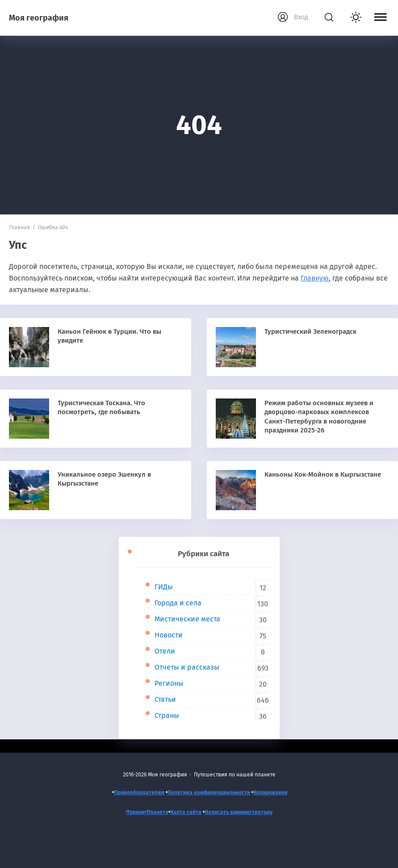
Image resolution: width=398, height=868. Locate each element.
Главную (315, 278)
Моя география (39, 18)
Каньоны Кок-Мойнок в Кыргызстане (323, 474)
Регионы (169, 683)
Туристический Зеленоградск (310, 331)
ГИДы (164, 587)
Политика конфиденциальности (209, 793)
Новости (169, 635)
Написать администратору (239, 812)
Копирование (270, 793)
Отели (165, 651)
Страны (167, 715)
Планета (157, 812)
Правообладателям (139, 793)
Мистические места (187, 619)
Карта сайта (186, 812)
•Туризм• (136, 812)
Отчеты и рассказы (187, 667)
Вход (301, 17)
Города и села (178, 603)
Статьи (165, 699)
